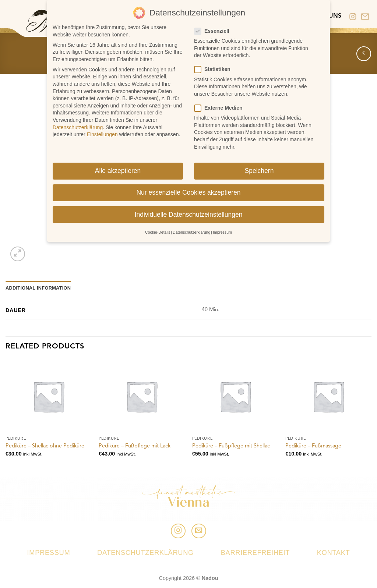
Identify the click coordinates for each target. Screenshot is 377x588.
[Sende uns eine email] (199, 531)
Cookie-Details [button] (158, 231)
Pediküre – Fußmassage (313, 446)
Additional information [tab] (38, 288)
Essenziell (215, 30)
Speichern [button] (259, 170)
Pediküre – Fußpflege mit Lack (135, 446)
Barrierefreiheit (255, 552)
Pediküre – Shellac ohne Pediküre (45, 446)
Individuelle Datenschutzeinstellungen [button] (189, 213)
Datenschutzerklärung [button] (191, 231)
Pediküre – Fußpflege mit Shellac (231, 446)
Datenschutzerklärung (145, 552)
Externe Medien (221, 107)
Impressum (49, 552)
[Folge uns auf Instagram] (178, 531)
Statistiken (215, 68)
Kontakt (334, 552)
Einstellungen (102, 133)
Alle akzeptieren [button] (118, 170)
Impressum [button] (222, 231)
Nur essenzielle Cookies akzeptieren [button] (188, 191)
